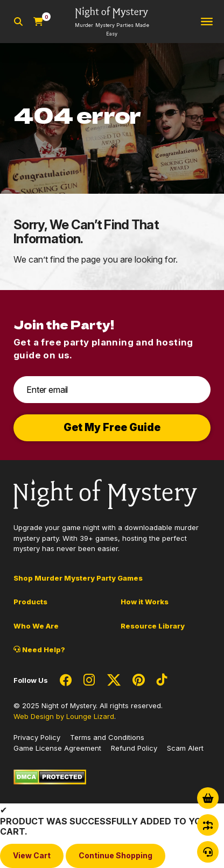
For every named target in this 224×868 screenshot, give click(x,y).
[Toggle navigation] (207, 22)
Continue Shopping (115, 855)
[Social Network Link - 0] (66, 681)
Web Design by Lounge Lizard (64, 716)
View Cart (32, 855)
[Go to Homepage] (112, 22)
